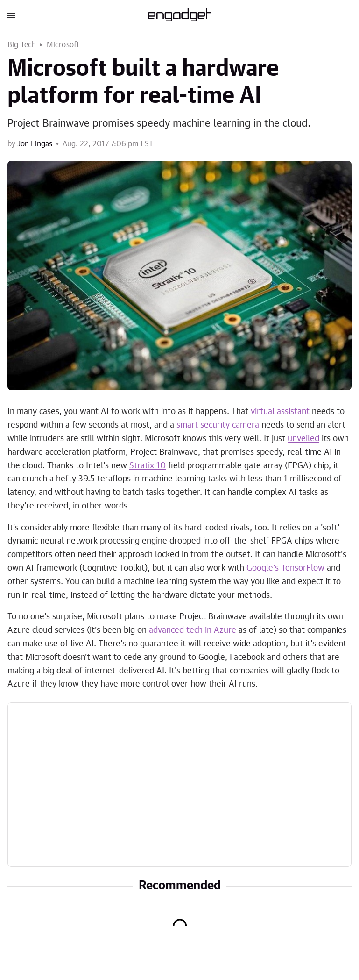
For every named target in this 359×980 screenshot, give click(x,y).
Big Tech (22, 45)
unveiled (303, 439)
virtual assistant (280, 412)
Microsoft (63, 45)
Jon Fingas (35, 144)
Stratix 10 (148, 466)
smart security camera (218, 425)
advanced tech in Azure (193, 630)
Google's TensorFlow (285, 568)
